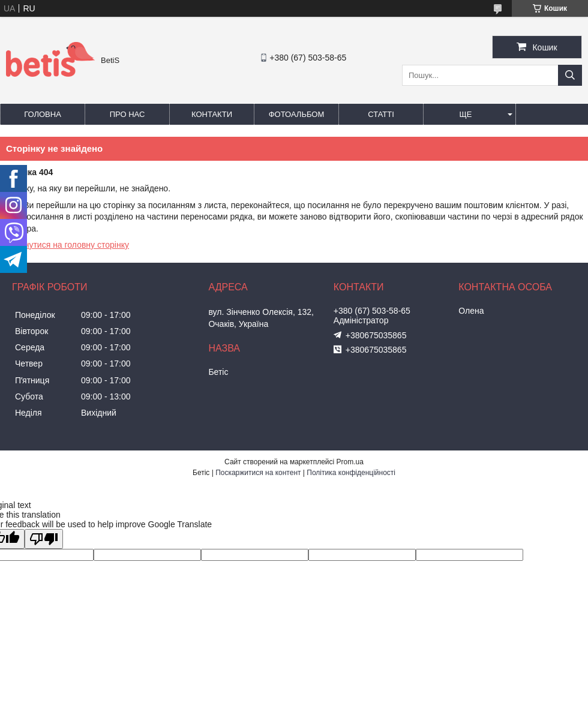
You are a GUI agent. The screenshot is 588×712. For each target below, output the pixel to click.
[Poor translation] (44, 539)
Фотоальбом (297, 114)
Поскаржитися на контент (258, 473)
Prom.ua (350, 462)
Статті (381, 114)
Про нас (127, 114)
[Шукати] (570, 75)
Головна (43, 114)
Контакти (212, 114)
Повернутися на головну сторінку (64, 245)
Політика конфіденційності (351, 473)
